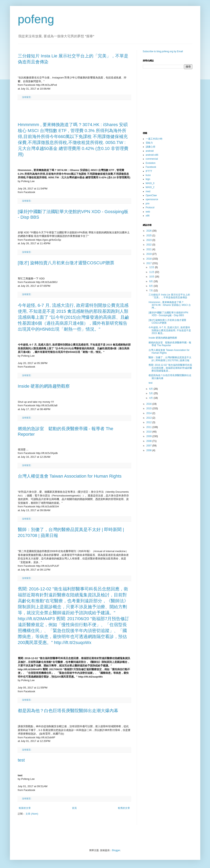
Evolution (151, 163)
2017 (149, 263)
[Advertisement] (74, 111)
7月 (151, 291)
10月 (152, 277)
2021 (149, 249)
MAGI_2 (150, 187)
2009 (149, 436)
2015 (149, 408)
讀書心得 (151, 147)
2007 (149, 446)
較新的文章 (25, 808)
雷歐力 (149, 143)
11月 (152, 272)
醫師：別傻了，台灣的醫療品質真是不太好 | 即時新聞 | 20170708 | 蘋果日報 (170, 359)
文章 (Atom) (32, 814)
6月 (151, 389)
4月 (151, 398)
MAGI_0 (150, 183)
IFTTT (149, 171)
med (148, 191)
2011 (149, 427)
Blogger (116, 850)
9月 (151, 281)
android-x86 (152, 155)
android (150, 151)
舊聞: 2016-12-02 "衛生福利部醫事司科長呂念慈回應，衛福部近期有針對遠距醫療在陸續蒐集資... (170, 368)
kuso (148, 175)
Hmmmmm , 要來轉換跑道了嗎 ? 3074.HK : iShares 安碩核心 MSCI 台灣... (170, 305)
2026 (149, 231)
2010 (149, 432)
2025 (149, 236)
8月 (151, 286)
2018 (149, 259)
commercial (152, 159)
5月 (151, 393)
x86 (148, 216)
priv (148, 204)
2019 (149, 254)
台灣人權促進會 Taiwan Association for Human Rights (70, 476)
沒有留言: (27, 97)
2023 (149, 240)
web (148, 212)
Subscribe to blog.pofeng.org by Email (163, 51)
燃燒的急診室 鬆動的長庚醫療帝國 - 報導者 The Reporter (170, 344)
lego (148, 179)
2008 (149, 441)
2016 (149, 404)
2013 (149, 418)
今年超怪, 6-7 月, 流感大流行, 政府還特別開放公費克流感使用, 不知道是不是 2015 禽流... (170, 330)
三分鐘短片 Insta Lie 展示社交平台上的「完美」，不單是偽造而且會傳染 (169, 296)
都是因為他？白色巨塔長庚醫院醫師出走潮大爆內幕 (68, 711)
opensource (152, 199)
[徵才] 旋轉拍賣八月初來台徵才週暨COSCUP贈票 (66, 263)
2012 (149, 422)
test (21, 760)
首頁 (74, 808)
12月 (152, 267)
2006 (149, 450)
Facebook (151, 167)
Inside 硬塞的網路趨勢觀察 (44, 386)
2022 (149, 245)
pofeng (36, 19)
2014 (149, 413)
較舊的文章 (124, 808)
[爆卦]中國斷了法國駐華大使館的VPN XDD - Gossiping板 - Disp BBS (168, 314)
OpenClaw (151, 195)
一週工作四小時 (154, 139)
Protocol (150, 208)
